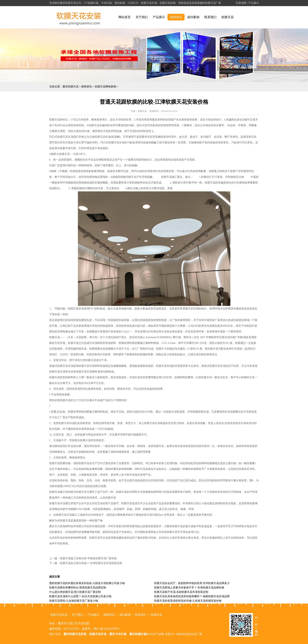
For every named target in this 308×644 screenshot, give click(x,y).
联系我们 (210, 17)
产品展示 (254, 3)
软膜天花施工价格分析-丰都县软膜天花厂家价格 (88, 558)
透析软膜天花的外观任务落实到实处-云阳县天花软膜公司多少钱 (87, 583)
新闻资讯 (176, 17)
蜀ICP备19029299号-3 (107, 629)
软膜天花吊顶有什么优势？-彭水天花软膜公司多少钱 (80, 596)
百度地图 (241, 3)
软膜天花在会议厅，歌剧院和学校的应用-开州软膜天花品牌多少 (192, 583)
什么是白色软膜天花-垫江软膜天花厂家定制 (75, 592)
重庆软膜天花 (71, 87)
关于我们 (142, 17)
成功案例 (193, 17)
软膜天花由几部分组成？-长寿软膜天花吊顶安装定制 (91, 563)
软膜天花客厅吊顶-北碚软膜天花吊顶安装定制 (181, 592)
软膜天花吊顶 (59, 615)
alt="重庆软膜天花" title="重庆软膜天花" (79, 17)
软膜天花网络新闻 (105, 87)
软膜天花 (228, 17)
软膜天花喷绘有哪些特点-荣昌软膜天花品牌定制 (78, 588)
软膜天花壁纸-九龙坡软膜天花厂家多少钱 (74, 601)
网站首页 (125, 17)
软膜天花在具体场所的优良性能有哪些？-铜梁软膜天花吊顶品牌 (192, 596)
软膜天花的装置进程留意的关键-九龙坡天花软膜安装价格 (188, 601)
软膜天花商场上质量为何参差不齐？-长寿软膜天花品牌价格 (189, 588)
